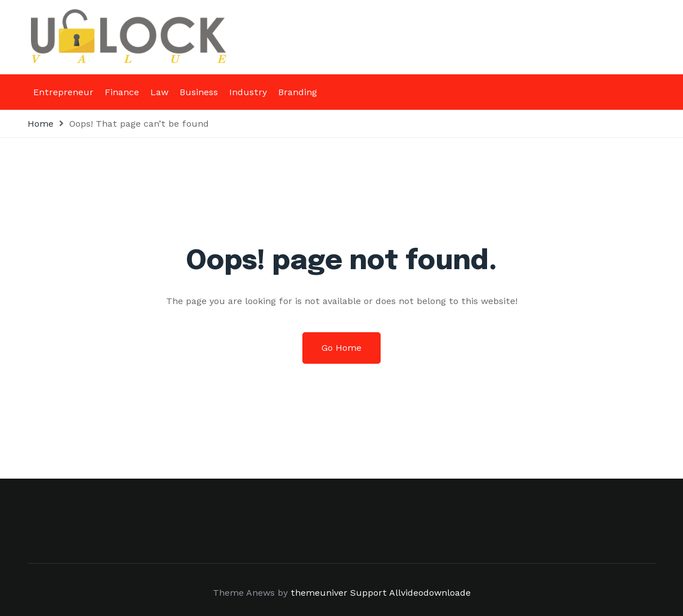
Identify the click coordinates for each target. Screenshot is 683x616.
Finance (122, 92)
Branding (298, 92)
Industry (248, 92)
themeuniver (319, 593)
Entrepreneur (63, 92)
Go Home (341, 348)
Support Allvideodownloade (410, 593)
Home (41, 124)
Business (199, 92)
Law (159, 92)
